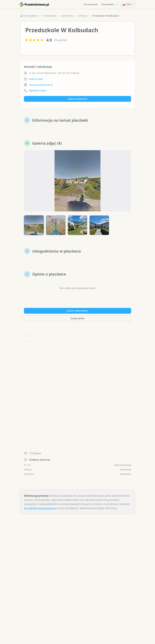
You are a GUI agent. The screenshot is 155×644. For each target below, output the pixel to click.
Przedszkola (50, 16)
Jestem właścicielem (77, 311)
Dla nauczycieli (91, 4)
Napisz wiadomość (77, 99)
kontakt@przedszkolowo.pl (40, 508)
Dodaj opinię (77, 318)
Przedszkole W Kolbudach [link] (106, 16)
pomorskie (67, 16)
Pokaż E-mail (36, 79)
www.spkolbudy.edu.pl (41, 85)
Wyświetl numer (38, 90)
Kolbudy (83, 16)
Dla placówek (110, 4)
